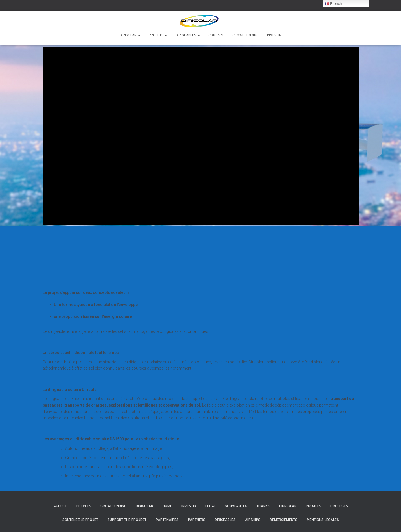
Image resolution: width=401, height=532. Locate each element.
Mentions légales (323, 520)
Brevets (84, 506)
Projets (158, 35)
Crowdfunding (245, 35)
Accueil (60, 506)
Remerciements (284, 520)
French (333, 4)
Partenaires (167, 520)
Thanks (263, 506)
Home (167, 506)
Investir (274, 35)
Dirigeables (188, 35)
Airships (253, 520)
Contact (216, 35)
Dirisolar (130, 35)
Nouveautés (236, 506)
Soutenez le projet (80, 520)
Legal (211, 506)
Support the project (127, 520)
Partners (197, 520)
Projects (339, 506)
